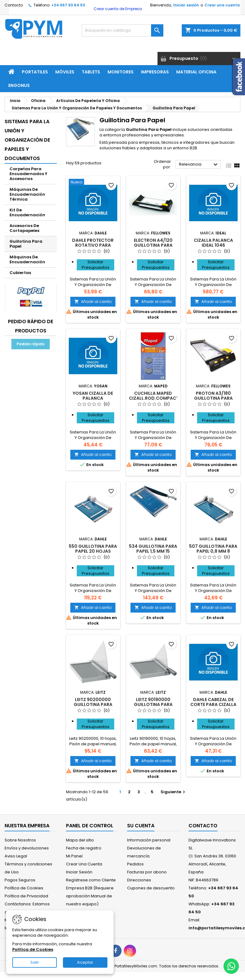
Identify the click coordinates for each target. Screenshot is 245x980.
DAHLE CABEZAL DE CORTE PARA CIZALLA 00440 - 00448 (213, 704)
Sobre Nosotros (20, 840)
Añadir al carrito (93, 302)
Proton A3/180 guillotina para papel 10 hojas (213, 398)
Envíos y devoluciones (27, 848)
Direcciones (139, 880)
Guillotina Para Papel (26, 244)
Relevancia (199, 165)
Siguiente (174, 792)
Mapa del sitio (80, 840)
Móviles (65, 72)
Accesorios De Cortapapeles (24, 228)
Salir (35, 962)
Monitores (121, 72)
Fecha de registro (84, 848)
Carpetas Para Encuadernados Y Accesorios (28, 174)
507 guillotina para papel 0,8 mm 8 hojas (213, 551)
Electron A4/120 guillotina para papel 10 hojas (153, 245)
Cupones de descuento (151, 888)
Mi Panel (74, 856)
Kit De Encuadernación (27, 212)
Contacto (14, 5)
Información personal (149, 840)
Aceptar (85, 962)
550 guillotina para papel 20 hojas (93, 549)
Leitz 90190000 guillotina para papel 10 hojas (153, 704)
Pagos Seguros (20, 880)
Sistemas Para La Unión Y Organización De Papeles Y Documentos (27, 140)
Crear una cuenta (222, 5)
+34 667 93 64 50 (68, 5)
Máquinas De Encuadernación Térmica (27, 194)
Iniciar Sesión (79, 872)
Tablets (91, 72)
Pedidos (135, 864)
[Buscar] (122, 30)
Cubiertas (20, 273)
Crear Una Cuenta (84, 864)
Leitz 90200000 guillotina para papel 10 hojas (93, 704)
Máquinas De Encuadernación (27, 259)
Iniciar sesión (186, 5)
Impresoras (155, 72)
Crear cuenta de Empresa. (118, 9)
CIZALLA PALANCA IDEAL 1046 (213, 243)
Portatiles (35, 72)
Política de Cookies (24, 888)
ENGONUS (19, 85)
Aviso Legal (16, 856)
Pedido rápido (31, 344)
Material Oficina (196, 72)
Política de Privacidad (26, 896)
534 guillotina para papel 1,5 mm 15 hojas (153, 551)
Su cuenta (141, 826)
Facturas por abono (147, 872)
